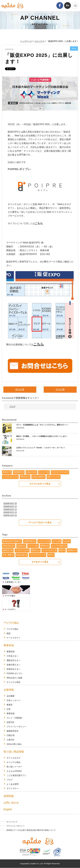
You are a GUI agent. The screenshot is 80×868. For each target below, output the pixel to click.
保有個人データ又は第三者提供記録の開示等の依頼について (31, 830)
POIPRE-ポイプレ (15, 673)
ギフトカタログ (13, 758)
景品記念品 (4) (22, 555)
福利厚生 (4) (72, 550)
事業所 (10, 705)
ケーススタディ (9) (49, 550)
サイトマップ (12, 822)
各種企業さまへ (13, 665)
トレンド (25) (44, 472)
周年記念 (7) (25, 477)
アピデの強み (11, 623)
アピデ (12, 407)
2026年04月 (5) (10, 503)
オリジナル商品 (13, 682)
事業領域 (9, 645)
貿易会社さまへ (13, 669)
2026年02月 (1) (10, 509)
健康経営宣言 (13, 731)
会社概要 (11, 696)
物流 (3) (51, 555)
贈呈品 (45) (45, 546)
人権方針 (11, 740)
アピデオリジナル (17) (60, 472)
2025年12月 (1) (10, 515)
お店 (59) (67, 541)
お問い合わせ (11, 803)
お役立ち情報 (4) (38, 477)
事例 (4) (62, 550)
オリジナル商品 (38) (59, 546)
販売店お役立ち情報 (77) (12, 541)
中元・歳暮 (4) (8, 555)
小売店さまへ (13, 656)
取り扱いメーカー (14, 767)
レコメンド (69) (44, 541)
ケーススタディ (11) (10, 477)
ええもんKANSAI (14, 771)
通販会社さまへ (13, 660)
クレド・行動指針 (14, 718)
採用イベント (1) (53, 477)
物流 (9, 633)
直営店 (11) (36, 550)
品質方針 (11, 722)
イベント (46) (33, 546)
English (8, 809)
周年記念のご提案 (14, 678)
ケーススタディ (13, 638)
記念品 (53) (21, 546)
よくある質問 (13, 784)
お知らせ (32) (31, 472)
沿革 (9, 709)
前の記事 (20, 390)
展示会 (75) (7, 472)
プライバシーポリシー (16, 727)
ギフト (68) (57, 541)
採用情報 (9, 796)
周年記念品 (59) (9, 546)
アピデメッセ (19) (22, 550)
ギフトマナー (13, 788)
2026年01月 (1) (10, 512)
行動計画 (11, 735)
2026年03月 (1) (10, 506)
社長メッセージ (13, 700)
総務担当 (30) (8, 550)
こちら (39, 223)
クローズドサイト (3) (37, 555)
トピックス (39, 41)
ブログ (10, 780)
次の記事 (60, 390)
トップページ (26, 41)
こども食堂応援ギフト (16, 775)
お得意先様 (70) (30, 541)
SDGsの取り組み (14, 744)
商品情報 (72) (19, 472)
